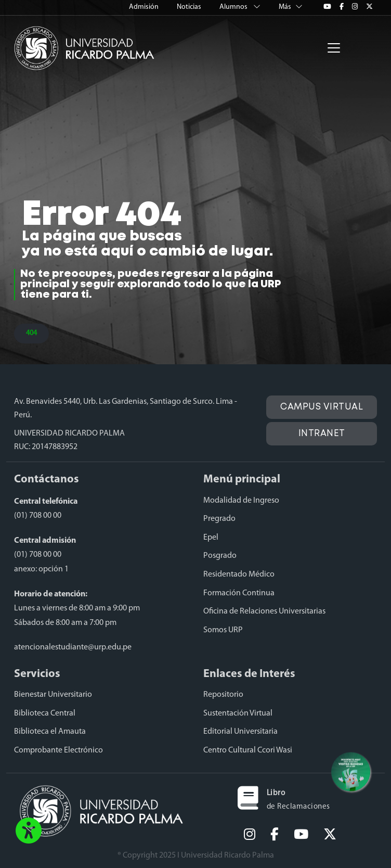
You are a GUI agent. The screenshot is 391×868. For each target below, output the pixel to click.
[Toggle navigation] (334, 48)
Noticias (190, 7)
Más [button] (291, 7)
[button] (29, 832)
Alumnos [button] (241, 7)
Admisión (145, 7)
